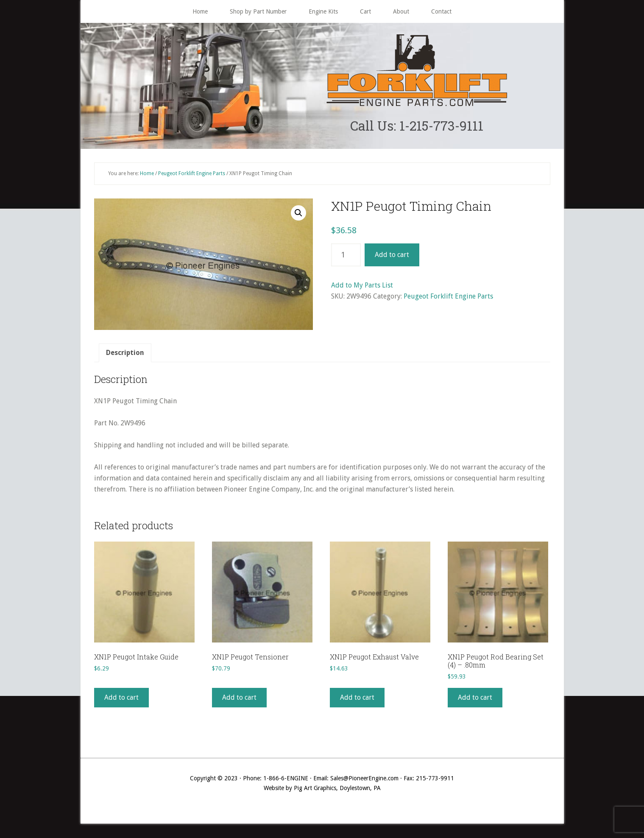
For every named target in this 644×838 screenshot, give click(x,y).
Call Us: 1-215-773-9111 (417, 126)
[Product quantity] (346, 256)
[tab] (125, 354)
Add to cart (392, 256)
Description (125, 353)
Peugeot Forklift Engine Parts (192, 174)
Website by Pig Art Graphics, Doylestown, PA (322, 789)
